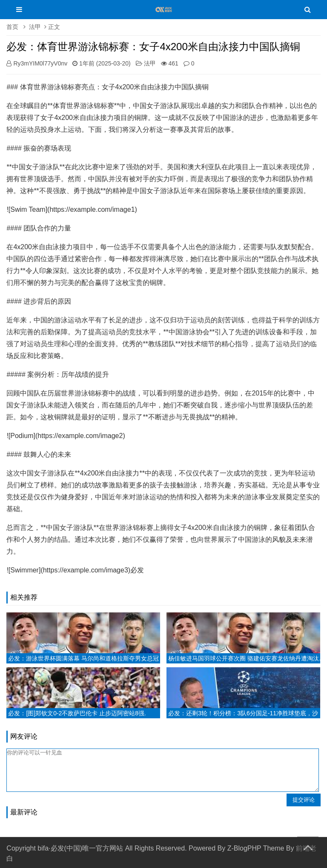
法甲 (35, 27)
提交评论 (304, 800)
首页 (12, 27)
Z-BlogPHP (244, 848)
